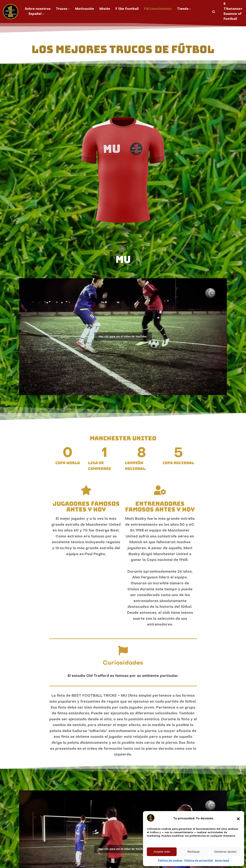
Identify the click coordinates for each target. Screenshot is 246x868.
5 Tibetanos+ (233, 7)
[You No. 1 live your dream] (11, 12)
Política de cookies (170, 861)
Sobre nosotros (38, 9)
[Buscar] (214, 12)
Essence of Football (232, 17)
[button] (238, 819)
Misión (105, 9)
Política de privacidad (199, 861)
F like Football (127, 9)
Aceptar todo (162, 852)
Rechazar (194, 852)
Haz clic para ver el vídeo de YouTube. (123, 337)
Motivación (85, 9)
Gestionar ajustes (225, 852)
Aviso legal (222, 861)
